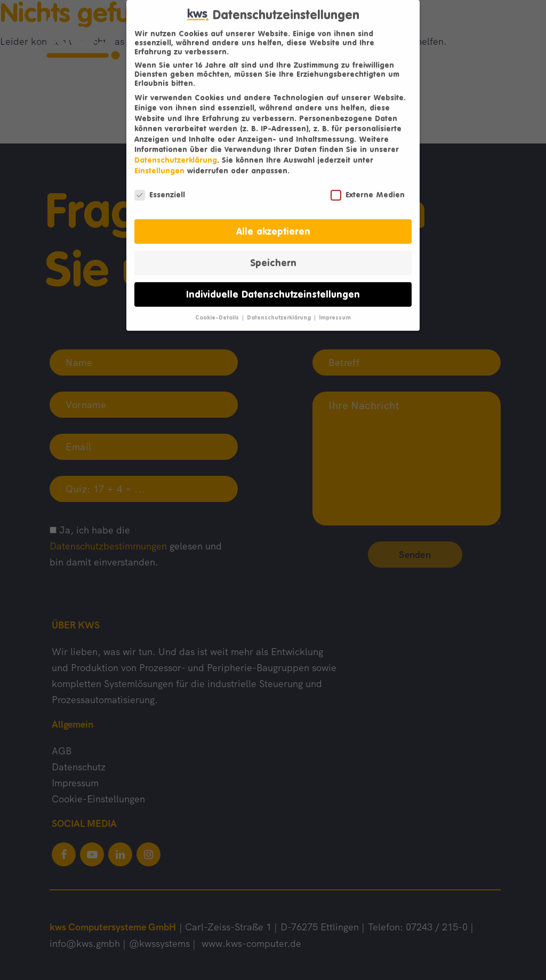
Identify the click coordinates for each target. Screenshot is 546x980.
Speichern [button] (273, 255)
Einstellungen (159, 162)
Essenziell (160, 186)
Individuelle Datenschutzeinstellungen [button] (273, 286)
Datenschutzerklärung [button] (280, 309)
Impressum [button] (335, 309)
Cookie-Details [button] (218, 309)
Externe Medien (368, 186)
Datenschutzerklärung (176, 152)
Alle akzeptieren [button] (273, 223)
